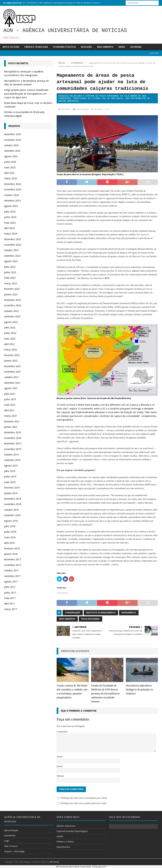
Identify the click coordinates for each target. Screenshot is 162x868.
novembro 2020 (13, 438)
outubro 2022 (11, 311)
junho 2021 (10, 399)
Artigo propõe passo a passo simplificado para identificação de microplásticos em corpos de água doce (26, 94)
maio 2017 (10, 598)
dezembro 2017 (13, 559)
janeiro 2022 (11, 361)
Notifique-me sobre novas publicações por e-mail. (84, 803)
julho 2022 (10, 328)
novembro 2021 (13, 372)
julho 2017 (10, 587)
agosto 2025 (11, 156)
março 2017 (11, 609)
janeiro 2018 (11, 554)
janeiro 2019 (11, 493)
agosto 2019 (11, 466)
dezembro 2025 (13, 134)
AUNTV (60, 836)
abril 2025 (9, 173)
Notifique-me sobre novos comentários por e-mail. (84, 798)
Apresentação (11, 830)
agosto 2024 (11, 206)
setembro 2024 (12, 201)
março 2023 (11, 283)
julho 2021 (10, 394)
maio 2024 (10, 223)
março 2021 (11, 416)
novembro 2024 (13, 189)
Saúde (122, 47)
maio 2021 (10, 405)
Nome (59, 757)
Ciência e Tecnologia (36, 47)
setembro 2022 (12, 316)
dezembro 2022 (13, 300)
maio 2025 (10, 167)
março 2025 (11, 178)
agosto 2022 (11, 322)
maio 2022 (10, 339)
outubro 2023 (11, 250)
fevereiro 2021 (12, 421)
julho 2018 (10, 526)
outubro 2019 (11, 455)
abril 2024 (9, 228)
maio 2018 (10, 537)
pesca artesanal (90, 619)
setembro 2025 (12, 151)
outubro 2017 (11, 570)
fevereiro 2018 (12, 548)
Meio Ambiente (105, 47)
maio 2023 (10, 278)
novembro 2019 (13, 449)
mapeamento (129, 613)
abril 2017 (9, 603)
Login (7, 841)
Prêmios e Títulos (65, 842)
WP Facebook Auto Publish (68, 867)
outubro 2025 (11, 145)
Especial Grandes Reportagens (72, 831)
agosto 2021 (11, 388)
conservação (73, 613)
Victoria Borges (82, 109)
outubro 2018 (11, 510)
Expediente (10, 835)
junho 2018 (10, 532)
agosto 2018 (11, 521)
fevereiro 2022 (12, 355)
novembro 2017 (13, 565)
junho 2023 (10, 272)
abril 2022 (9, 344)
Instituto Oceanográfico (101, 613)
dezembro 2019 (13, 443)
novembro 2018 (13, 504)
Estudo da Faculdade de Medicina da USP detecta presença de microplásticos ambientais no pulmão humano (105, 693)
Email (59, 766)
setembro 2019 (12, 460)
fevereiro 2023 (12, 289)
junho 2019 (10, 476)
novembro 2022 (13, 305)
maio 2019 (10, 482)
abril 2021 (9, 410)
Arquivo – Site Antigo (14, 851)
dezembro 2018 (13, 499)
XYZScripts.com (99, 867)
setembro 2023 (12, 256)
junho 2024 (10, 217)
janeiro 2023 (11, 294)
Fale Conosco (11, 846)
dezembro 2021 (13, 366)
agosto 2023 (11, 261)
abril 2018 (9, 543)
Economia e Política (64, 47)
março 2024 (11, 234)
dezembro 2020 (13, 432)
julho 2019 (10, 471)
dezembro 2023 (13, 239)
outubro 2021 (11, 377)
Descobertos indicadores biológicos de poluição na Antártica (139, 689)
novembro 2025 (13, 140)
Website (60, 776)
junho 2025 (10, 162)
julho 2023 (10, 267)
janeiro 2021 (11, 427)
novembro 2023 (13, 245)
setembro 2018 (12, 515)
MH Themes (54, 862)
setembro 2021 (12, 383)
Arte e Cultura (11, 47)
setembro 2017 (12, 576)
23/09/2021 (66, 109)
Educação (86, 47)
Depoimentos (63, 847)
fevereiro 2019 (12, 488)
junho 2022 (10, 333)
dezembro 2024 (13, 184)
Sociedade (136, 47)
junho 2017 (10, 593)
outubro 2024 (11, 195)
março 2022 (11, 349)
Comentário (62, 732)
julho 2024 (10, 212)
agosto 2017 (11, 582)
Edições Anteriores (66, 826)
